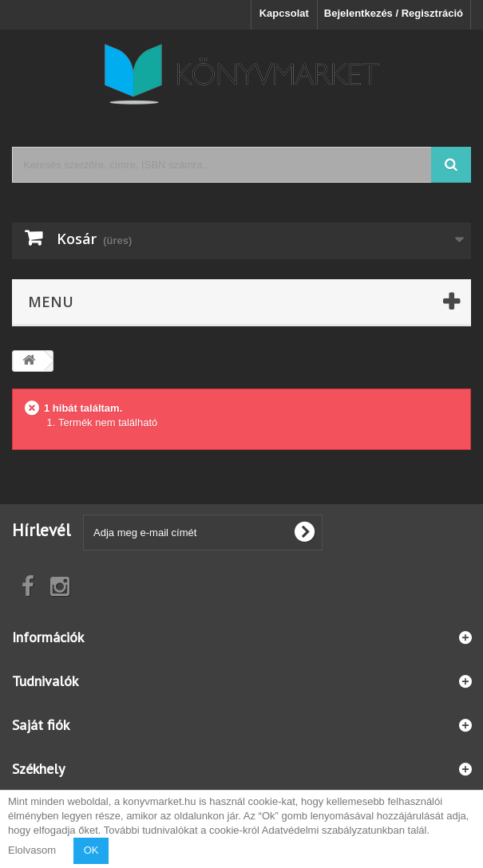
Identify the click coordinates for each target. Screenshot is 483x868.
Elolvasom (32, 850)
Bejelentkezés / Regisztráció (394, 13)
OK (91, 850)
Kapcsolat (284, 13)
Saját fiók (41, 725)
